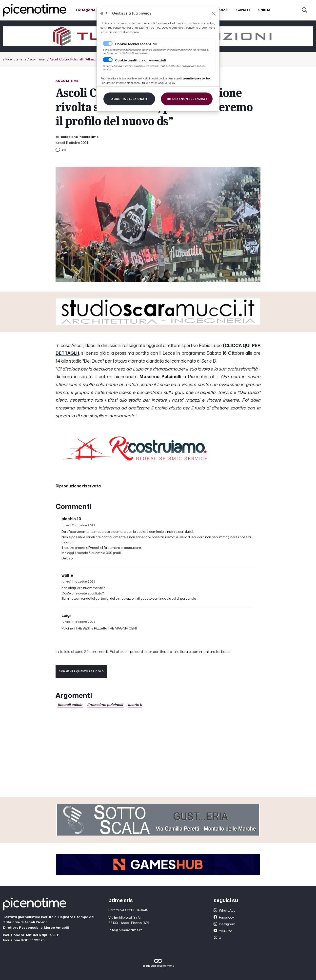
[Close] (214, 14)
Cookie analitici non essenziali (141, 60)
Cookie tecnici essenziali (136, 44)
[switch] (108, 60)
